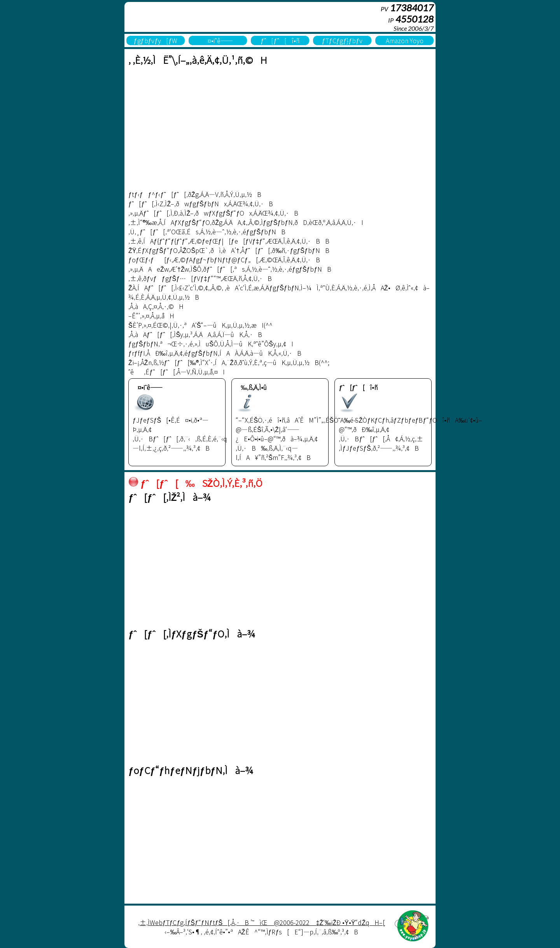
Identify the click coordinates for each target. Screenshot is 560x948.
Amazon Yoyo (405, 40)
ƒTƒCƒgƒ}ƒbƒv (342, 40)
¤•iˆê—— (218, 40)
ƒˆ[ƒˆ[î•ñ (280, 40)
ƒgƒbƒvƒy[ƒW (156, 40)
